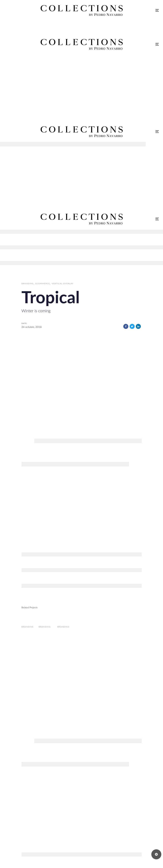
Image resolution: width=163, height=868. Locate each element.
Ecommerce (43, 283)
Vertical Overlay (63, 283)
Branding (28, 283)
